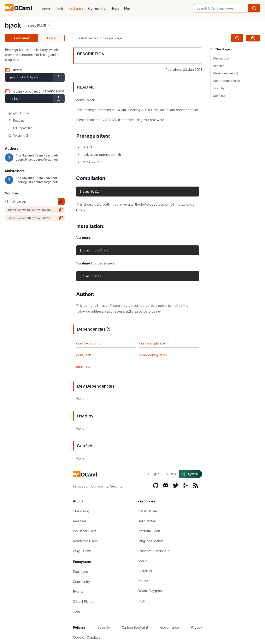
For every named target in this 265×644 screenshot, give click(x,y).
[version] (39, 25)
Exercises (145, 571)
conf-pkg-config (89, 343)
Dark (171, 474)
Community (97, 8)
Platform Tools (149, 531)
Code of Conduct (86, 637)
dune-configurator (153, 355)
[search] (254, 8)
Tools (59, 8)
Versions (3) (19, 135)
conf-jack (84, 355)
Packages (76, 8)
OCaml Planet (83, 602)
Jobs (77, 611)
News (115, 8)
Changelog (81, 511)
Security (104, 627)
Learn (46, 8)
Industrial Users (85, 531)
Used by (219, 88)
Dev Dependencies (226, 81)
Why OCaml (82, 551)
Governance (170, 627)
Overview (22, 38)
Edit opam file (20, 128)
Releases (80, 521)
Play (127, 8)
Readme (16, 121)
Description (221, 58)
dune (80, 367)
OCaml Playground (152, 591)
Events (78, 592)
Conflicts (219, 96)
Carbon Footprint (135, 627)
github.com (19, 113)
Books (142, 561)
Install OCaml (148, 511)
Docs (51, 38)
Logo (141, 601)
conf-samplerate (152, 343)
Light (153, 474)
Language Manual (151, 541)
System (191, 474)
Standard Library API (154, 551)
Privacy (196, 627)
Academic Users (85, 541)
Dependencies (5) (226, 73)
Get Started (147, 521)
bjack (13, 25)
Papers (143, 581)
